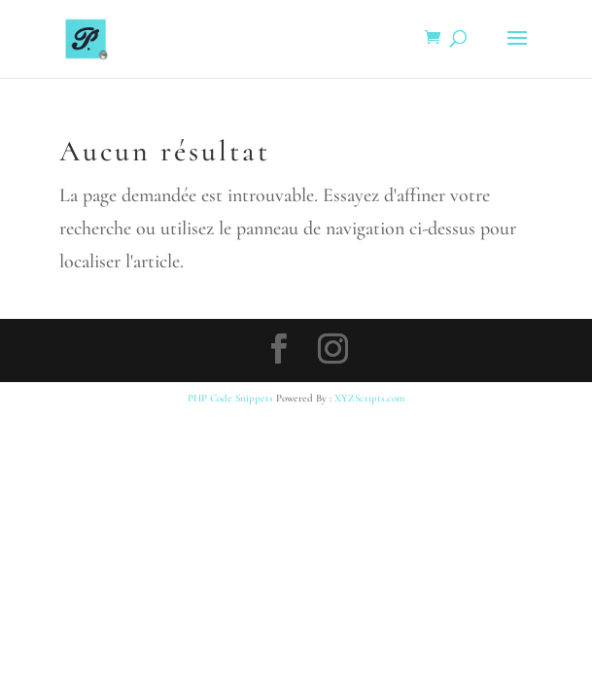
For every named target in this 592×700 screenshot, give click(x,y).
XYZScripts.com (369, 398)
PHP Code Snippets (230, 398)
